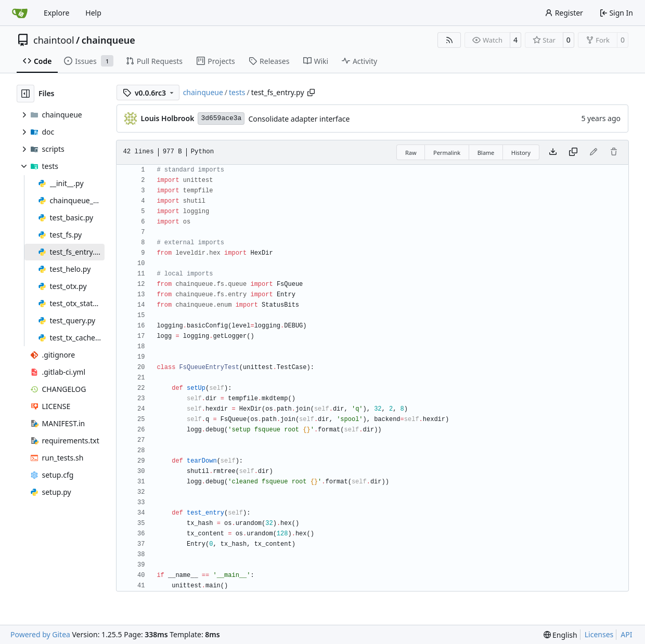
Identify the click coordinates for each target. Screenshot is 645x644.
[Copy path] (311, 93)
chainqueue (108, 40)
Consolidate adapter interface (299, 119)
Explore (56, 13)
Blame (486, 153)
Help (93, 13)
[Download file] (553, 152)
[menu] (560, 635)
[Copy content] (573, 152)
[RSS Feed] (449, 40)
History (521, 153)
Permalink (447, 153)
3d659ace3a (221, 118)
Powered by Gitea (40, 634)
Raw (411, 153)
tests (237, 92)
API (626, 634)
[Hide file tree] (25, 94)
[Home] (20, 13)
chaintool (54, 40)
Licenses (599, 634)
